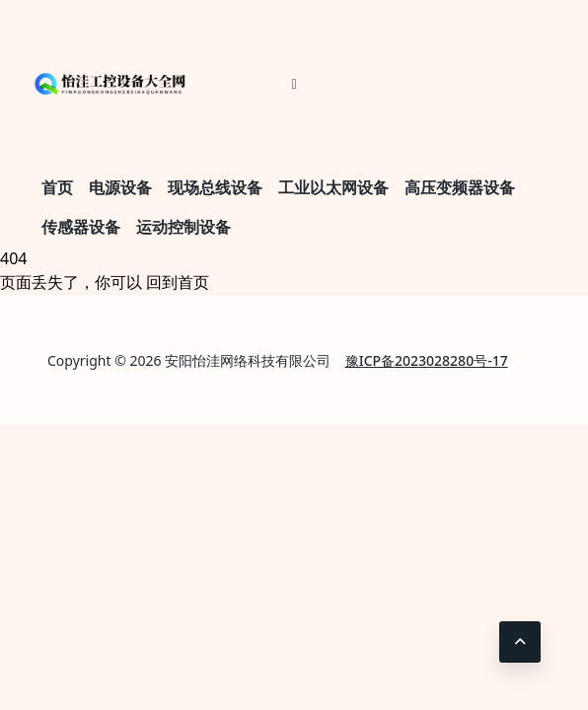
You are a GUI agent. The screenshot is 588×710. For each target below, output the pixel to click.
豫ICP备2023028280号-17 (427, 360)
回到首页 (178, 282)
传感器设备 (81, 227)
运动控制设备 (184, 227)
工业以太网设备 (333, 187)
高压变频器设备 (460, 187)
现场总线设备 (215, 187)
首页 (57, 187)
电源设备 (120, 187)
